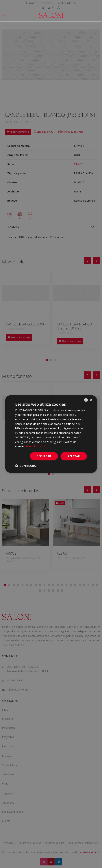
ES (49, 8)
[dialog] (51, 434)
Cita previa (47, 3)
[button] (26, 466)
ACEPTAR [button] (74, 456)
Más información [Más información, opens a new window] (36, 446)
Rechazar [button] (44, 456)
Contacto (31, 3)
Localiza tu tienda (66, 3)
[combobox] (86, 400)
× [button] (91, 400)
